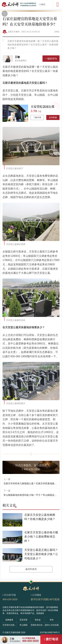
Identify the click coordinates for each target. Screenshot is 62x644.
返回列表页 (31, 569)
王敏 (17, 57)
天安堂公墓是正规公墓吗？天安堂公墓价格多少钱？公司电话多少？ (41, 554)
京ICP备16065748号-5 (50, 632)
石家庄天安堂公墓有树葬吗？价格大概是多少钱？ (40, 517)
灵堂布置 (23, 620)
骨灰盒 (38, 620)
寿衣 (52, 620)
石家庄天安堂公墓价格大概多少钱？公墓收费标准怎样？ (41, 537)
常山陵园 (23, 625)
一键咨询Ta (51, 59)
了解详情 (37, 117)
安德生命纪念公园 (38, 625)
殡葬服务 (9, 620)
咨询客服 (53, 117)
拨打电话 (52, 639)
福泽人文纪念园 (52, 625)
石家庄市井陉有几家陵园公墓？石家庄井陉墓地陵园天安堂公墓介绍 (31, 483)
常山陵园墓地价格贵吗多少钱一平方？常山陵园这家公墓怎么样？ (31, 495)
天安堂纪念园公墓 (42, 106)
